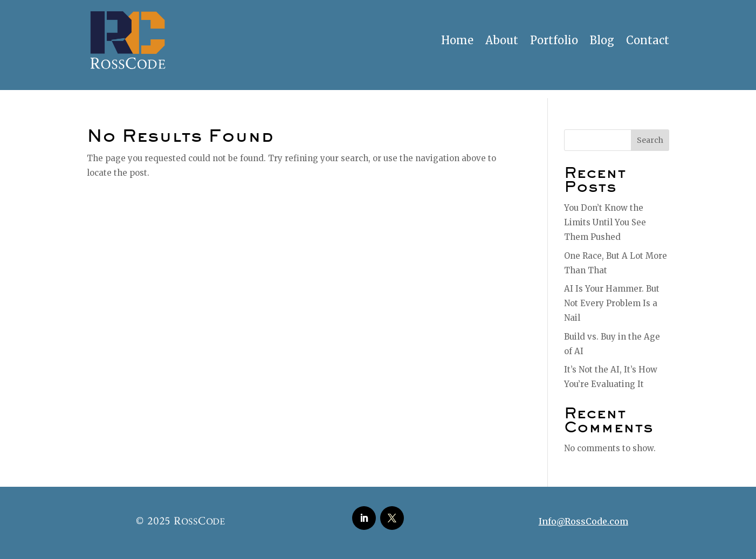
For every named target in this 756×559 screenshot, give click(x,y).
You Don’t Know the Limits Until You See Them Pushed (605, 222)
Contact (648, 40)
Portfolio (554, 40)
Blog (602, 40)
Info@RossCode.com (583, 521)
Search (650, 140)
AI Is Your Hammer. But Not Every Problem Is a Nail (612, 303)
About (502, 40)
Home (457, 40)
